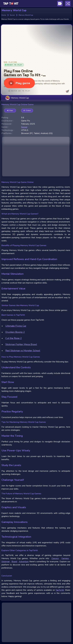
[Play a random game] (68, 4)
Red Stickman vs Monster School (23, 351)
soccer (24, 127)
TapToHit (60, 590)
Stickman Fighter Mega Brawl (21, 344)
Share (10, 111)
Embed (27, 111)
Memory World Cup (17, 98)
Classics (55, 558)
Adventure (24, 562)
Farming (65, 558)
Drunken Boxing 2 (15, 332)
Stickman (6, 562)
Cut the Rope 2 (14, 338)
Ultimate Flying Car (16, 326)
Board (14, 562)
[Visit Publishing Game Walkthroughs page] (60, 4)
